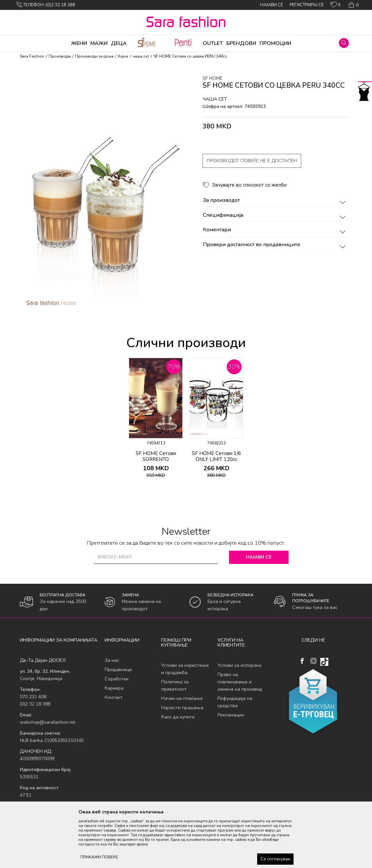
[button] (344, 43)
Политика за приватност (175, 685)
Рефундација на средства (235, 702)
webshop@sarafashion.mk (48, 722)
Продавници (118, 670)
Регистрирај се (307, 5)
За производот (275, 201)
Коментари (275, 230)
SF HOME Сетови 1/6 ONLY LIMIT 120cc (216, 456)
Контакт (114, 697)
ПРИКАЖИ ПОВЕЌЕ (99, 857)
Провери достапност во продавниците (275, 245)
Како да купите (178, 717)
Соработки (116, 679)
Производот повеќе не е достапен (252, 161)
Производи (60, 56)
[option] (156, 420)
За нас (112, 660)
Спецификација (275, 215)
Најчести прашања (182, 708)
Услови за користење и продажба (185, 669)
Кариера (114, 688)
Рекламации (231, 715)
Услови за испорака (239, 665)
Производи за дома (94, 56)
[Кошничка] (353, 5)
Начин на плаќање (182, 698)
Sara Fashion (32, 56)
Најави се (259, 557)
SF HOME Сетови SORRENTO (156, 456)
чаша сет (141, 56)
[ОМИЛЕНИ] (335, 6)
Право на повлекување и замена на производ (240, 682)
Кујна (123, 56)
